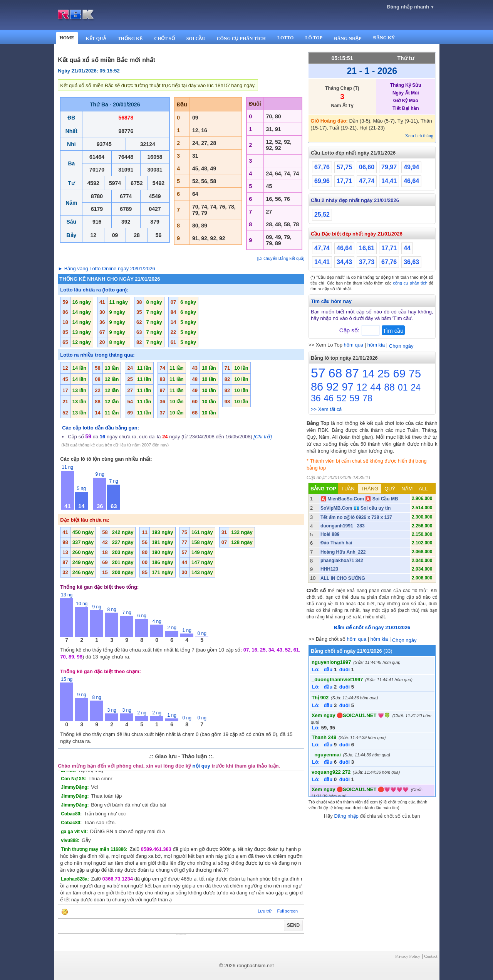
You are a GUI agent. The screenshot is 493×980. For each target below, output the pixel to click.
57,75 (344, 167)
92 (332, 387)
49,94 (411, 167)
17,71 (344, 181)
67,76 (322, 167)
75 (415, 374)
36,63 (411, 262)
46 (329, 398)
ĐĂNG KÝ (384, 38)
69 (399, 374)
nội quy (201, 766)
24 (416, 387)
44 (407, 248)
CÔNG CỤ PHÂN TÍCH (241, 39)
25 (384, 374)
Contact (431, 956)
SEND (293, 925)
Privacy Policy (407, 956)
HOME (67, 38)
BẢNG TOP (323, 489)
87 (352, 373)
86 (317, 387)
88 (389, 387)
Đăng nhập (346, 816)
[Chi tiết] (262, 437)
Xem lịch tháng (419, 136)
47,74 (367, 181)
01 (403, 387)
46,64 (411, 181)
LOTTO (285, 38)
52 (342, 398)
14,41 (389, 181)
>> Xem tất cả (326, 409)
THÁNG (370, 489)
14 (368, 374)
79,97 (389, 167)
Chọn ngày (401, 346)
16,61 (367, 248)
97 (347, 387)
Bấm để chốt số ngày (372, 627)
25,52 (322, 215)
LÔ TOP (314, 38)
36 (316, 398)
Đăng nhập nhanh (410, 7)
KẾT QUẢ (96, 39)
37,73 (367, 262)
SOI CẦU (196, 39)
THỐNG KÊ (130, 39)
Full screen (287, 911)
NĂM (407, 489)
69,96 (322, 181)
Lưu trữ (265, 911)
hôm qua (354, 345)
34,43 (344, 262)
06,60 (367, 167)
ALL (423, 489)
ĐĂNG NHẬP (348, 39)
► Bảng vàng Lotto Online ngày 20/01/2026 (106, 269)
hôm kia (376, 345)
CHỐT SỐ (164, 39)
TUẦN (348, 489)
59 (355, 398)
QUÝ (390, 489)
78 (367, 398)
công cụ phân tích (410, 283)
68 (335, 373)
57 (318, 373)
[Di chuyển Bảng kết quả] (281, 258)
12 (362, 387)
